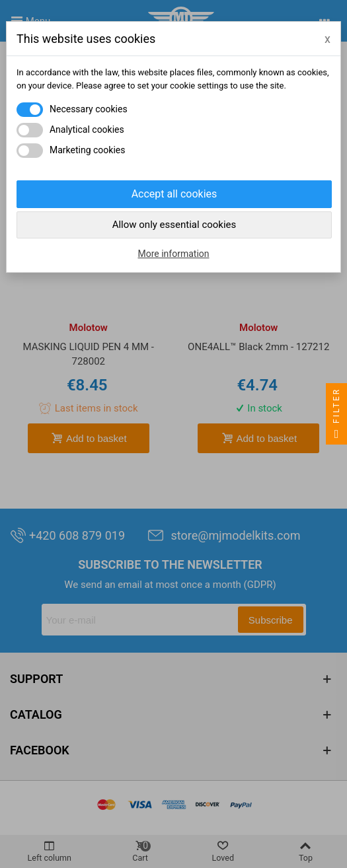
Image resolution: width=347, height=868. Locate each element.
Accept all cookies (174, 194)
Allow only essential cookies (174, 225)
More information (173, 254)
